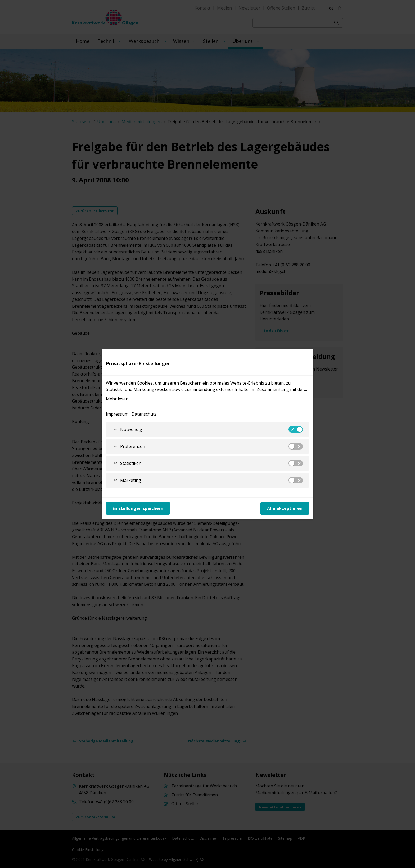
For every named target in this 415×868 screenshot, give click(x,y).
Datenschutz (144, 414)
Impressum (117, 414)
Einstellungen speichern (138, 508)
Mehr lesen (117, 399)
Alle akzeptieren (285, 508)
